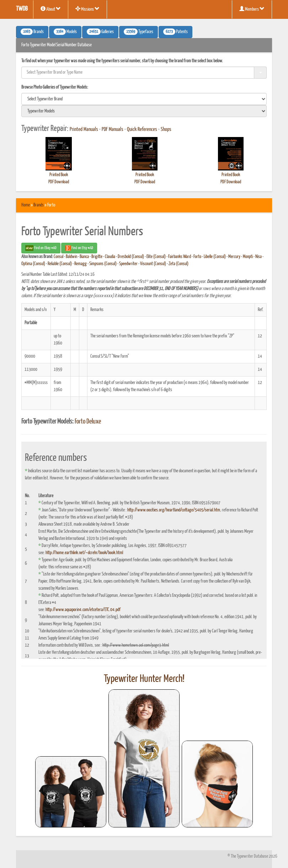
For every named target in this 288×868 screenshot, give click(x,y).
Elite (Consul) (156, 257)
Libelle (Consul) (215, 257)
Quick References (142, 130)
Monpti (248, 257)
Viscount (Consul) (153, 264)
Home (26, 205)
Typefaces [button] (138, 32)
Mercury (234, 257)
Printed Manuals (84, 130)
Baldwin (71, 257)
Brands (39, 205)
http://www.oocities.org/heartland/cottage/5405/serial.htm (174, 510)
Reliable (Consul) (60, 264)
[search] (144, 99)
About (51, 9)
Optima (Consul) (33, 264)
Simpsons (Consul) (103, 264)
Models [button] (65, 32)
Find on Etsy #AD (79, 248)
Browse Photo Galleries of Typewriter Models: (55, 87)
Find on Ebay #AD (41, 248)
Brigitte (97, 257)
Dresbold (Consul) (131, 257)
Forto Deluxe (88, 422)
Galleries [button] (100, 32)
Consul (58, 257)
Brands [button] (32, 32)
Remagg (81, 264)
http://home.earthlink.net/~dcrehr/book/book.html (84, 553)
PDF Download (59, 182)
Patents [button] (175, 32)
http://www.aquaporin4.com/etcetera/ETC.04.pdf (83, 610)
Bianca (84, 257)
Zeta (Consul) (178, 264)
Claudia (110, 257)
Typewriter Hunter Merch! (144, 679)
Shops (166, 130)
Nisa (258, 257)
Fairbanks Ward (180, 257)
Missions (87, 9)
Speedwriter (128, 264)
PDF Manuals (113, 130)
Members (252, 9)
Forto (197, 257)
